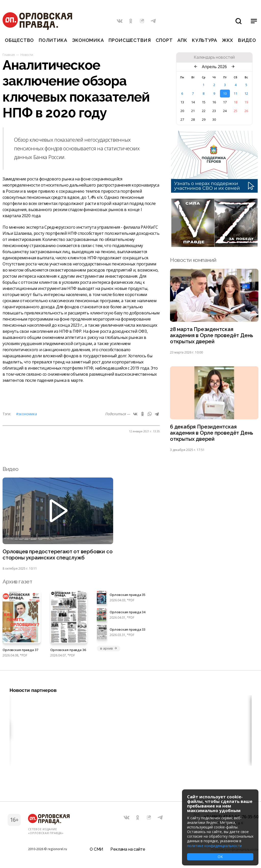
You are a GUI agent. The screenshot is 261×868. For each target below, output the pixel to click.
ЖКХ (228, 40)
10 (225, 93)
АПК (182, 40)
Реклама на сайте (128, 849)
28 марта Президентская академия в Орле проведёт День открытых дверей (212, 336)
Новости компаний (193, 260)
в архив (109, 651)
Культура (205, 40)
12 (246, 93)
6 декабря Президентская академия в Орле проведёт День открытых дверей (212, 435)
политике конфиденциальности (214, 846)
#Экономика (27, 414)
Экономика (88, 40)
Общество (19, 40)
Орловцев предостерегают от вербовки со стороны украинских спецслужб (55, 557)
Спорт (164, 40)
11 (236, 93)
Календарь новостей (214, 57)
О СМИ (96, 849)
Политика (53, 40)
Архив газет (17, 584)
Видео (247, 40)
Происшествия (130, 40)
